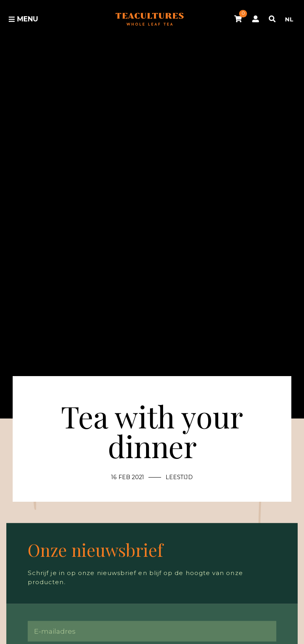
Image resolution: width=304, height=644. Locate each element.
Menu (23, 19)
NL (289, 19)
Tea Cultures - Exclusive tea (150, 19)
